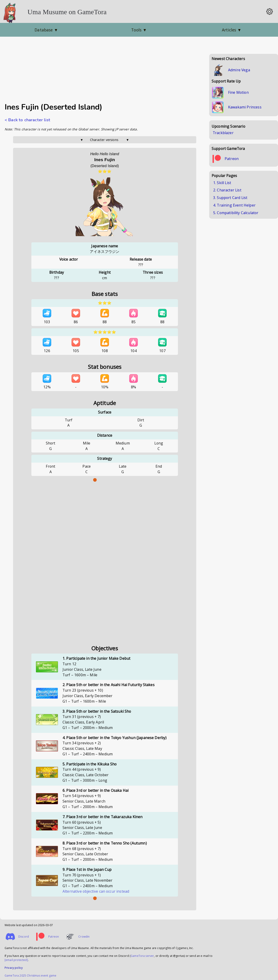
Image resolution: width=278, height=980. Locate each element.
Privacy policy (14, 968)
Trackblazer (223, 133)
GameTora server (142, 956)
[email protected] (16, 960)
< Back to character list (27, 120)
